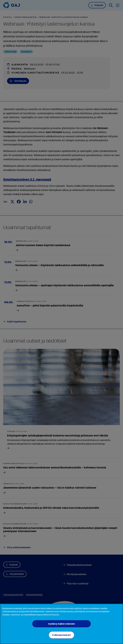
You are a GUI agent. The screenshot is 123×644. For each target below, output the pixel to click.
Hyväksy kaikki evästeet (61, 624)
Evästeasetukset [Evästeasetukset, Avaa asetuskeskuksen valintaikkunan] (61, 635)
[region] (61, 624)
